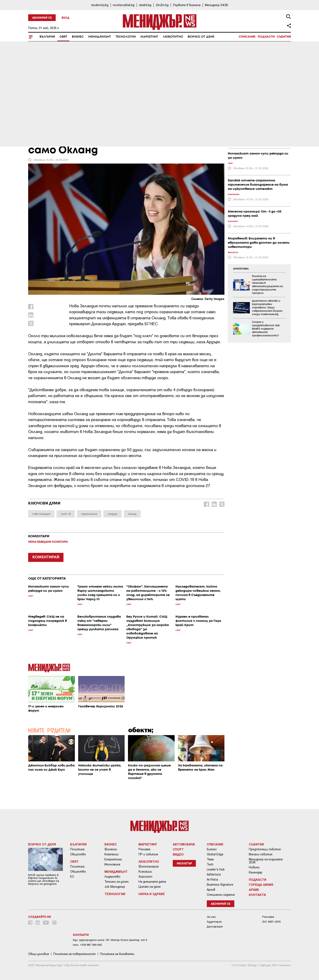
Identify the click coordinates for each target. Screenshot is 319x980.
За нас (211, 917)
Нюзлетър (184, 864)
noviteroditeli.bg (124, 5)
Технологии (126, 37)
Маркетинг (149, 37)
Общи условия (39, 954)
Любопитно (173, 37)
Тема (210, 859)
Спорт (178, 849)
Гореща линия (261, 885)
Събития (284, 37)
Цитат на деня (150, 887)
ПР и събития (148, 854)
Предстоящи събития (265, 849)
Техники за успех (117, 882)
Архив (211, 890)
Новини (254, 867)
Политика (77, 849)
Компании (111, 854)
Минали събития (261, 854)
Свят (63, 37)
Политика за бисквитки (117, 954)
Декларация (215, 927)
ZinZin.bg (162, 5)
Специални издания (221, 895)
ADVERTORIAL (241, 269)
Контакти (257, 895)
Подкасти (266, 37)
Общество (78, 854)
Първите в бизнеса (187, 5)
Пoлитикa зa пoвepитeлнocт (74, 954)
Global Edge (215, 854)
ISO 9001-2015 (271, 922)
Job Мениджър (115, 887)
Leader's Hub (216, 869)
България (47, 37)
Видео (178, 854)
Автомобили (184, 844)
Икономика (112, 864)
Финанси (111, 849)
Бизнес (78, 37)
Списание (247, 37)
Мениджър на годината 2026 (266, 861)
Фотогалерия (149, 866)
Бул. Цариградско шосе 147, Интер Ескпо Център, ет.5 (110, 940)
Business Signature (220, 885)
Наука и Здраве (152, 894)
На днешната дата (152, 882)
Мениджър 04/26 (216, 5)
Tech (210, 864)
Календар (256, 872)
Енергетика (113, 859)
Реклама (144, 849)
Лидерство (112, 877)
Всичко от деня (201, 37)
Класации (145, 872)
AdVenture (214, 874)
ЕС (72, 877)
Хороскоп (145, 877)
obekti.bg (145, 5)
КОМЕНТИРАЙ (46, 557)
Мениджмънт (100, 37)
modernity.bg (100, 5)
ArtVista (212, 880)
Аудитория (214, 922)
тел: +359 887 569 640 (87, 945)
